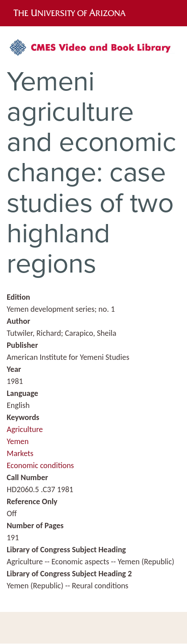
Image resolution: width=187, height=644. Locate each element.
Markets (20, 453)
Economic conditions (40, 465)
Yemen (18, 441)
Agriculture (25, 429)
